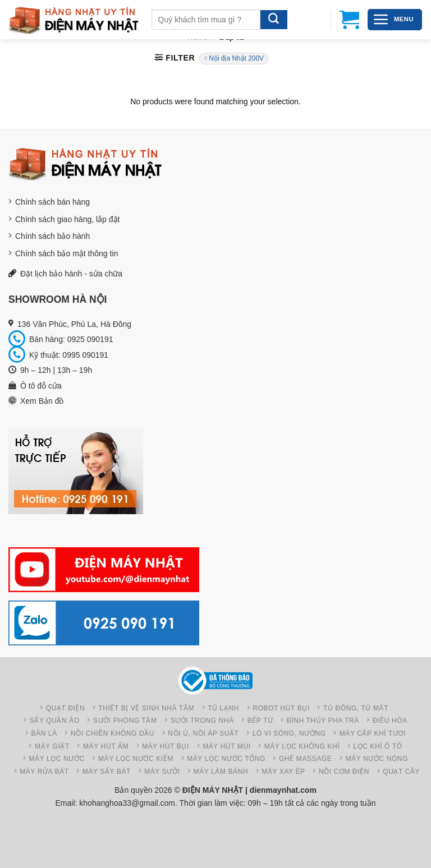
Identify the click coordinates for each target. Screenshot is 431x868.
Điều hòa (390, 721)
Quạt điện (66, 708)
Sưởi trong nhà (202, 721)
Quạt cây (401, 772)
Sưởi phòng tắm (125, 721)
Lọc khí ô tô (377, 746)
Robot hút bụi (281, 708)
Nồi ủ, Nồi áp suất (203, 733)
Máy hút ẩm (106, 746)
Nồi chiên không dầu (113, 733)
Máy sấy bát (107, 772)
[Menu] (395, 20)
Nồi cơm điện (344, 772)
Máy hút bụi (166, 746)
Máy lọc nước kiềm (136, 759)
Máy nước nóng (377, 759)
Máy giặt (52, 746)
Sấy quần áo (55, 721)
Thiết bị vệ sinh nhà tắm (146, 708)
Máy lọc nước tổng (226, 759)
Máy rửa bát (44, 772)
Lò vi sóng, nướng (289, 733)
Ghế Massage (305, 759)
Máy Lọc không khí (302, 746)
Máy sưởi (162, 772)
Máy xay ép (283, 772)
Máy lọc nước (57, 759)
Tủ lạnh (223, 708)
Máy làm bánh (221, 772)
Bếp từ (260, 721)
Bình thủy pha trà (323, 721)
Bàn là (44, 733)
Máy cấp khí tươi (373, 733)
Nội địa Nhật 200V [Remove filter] (236, 58)
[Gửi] (274, 20)
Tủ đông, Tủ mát (356, 708)
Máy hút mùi (227, 746)
